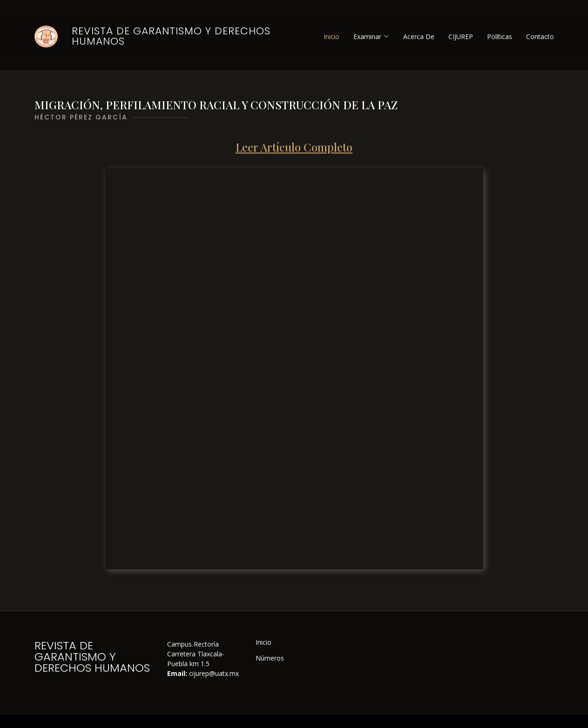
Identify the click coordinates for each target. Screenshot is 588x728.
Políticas (500, 37)
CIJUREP (461, 37)
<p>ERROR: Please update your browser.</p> (294, 374)
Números (270, 658)
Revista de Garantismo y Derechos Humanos (171, 36)
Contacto (540, 37)
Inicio (331, 37)
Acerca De (419, 37)
